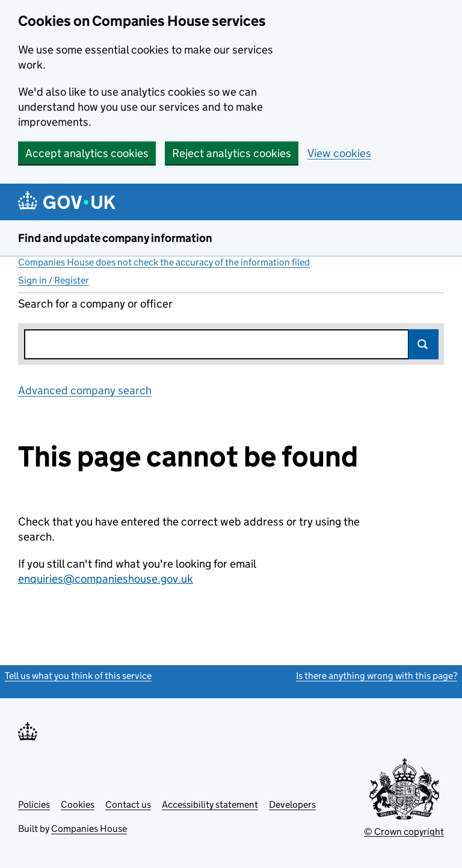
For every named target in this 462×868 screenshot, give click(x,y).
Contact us (128, 804)
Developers (292, 804)
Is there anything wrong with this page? (377, 676)
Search (423, 344)
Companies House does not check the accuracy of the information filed (164, 262)
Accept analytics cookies (87, 153)
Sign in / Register (54, 280)
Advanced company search (85, 390)
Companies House (89, 829)
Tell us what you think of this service (78, 676)
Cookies (78, 804)
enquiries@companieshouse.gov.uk (106, 579)
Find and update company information (115, 238)
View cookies (339, 153)
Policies (34, 804)
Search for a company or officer (95, 304)
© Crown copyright (404, 832)
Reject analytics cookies (232, 153)
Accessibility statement (210, 804)
